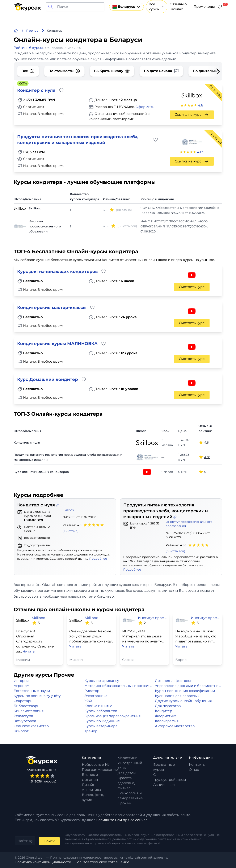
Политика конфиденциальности (43, 862)
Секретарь (23, 701)
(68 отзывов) (175, 551)
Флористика (166, 716)
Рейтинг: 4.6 (83, 528)
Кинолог (21, 731)
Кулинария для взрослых (177, 696)
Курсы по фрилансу (102, 681)
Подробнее (98, 559)
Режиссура (23, 716)
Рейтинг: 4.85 (187, 548)
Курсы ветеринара (101, 726)
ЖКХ (88, 701)
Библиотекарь (26, 706)
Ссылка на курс (192, 115)
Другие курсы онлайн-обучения (183, 701)
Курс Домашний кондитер (48, 379)
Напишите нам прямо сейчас (122, 820)
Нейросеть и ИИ (96, 765)
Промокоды (204, 7)
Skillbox (35, 208)
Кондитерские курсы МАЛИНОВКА (57, 344)
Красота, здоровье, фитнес (126, 783)
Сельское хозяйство (31, 726)
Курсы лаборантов (101, 711)
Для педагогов (168, 706)
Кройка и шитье (98, 706)
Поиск (49, 841)
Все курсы (157, 7)
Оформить (145, 107)
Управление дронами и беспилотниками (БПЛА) (189, 686)
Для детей (127, 773)
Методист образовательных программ (118, 686)
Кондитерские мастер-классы (52, 307)
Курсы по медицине (102, 721)
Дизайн (89, 785)
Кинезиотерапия (29, 711)
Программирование (100, 770)
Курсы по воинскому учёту (37, 696)
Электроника (96, 696)
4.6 (201, 105)
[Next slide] (215, 71)
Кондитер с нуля (36, 90)
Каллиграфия (167, 721)
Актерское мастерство (175, 726)
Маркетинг (127, 758)
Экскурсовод (25, 721)
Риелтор (92, 691)
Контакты (197, 765)
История (21, 681)
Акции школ (164, 785)
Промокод (216, 91)
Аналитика (91, 790)
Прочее (124, 803)
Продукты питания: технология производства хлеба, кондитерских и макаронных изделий (78, 140)
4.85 (201, 152)
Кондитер (164, 711)
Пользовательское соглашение (102, 862)
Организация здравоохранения (113, 716)
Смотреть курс (192, 287)
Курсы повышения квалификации (185, 691)
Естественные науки (32, 691)
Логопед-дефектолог (173, 681)
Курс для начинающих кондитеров (57, 271)
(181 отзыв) (71, 531)
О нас (194, 770)
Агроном (22, 686)
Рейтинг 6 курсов (29, 48)
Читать (29, 651)
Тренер (91, 731)
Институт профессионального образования (45, 226)
